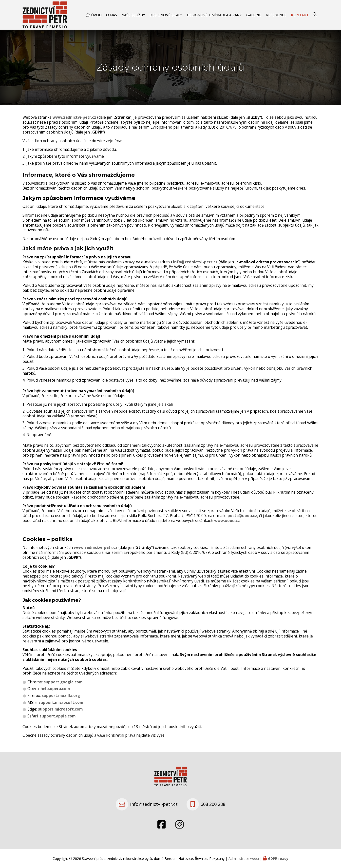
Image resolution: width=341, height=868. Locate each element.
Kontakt (300, 15)
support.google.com (63, 682)
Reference (276, 15)
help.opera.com (55, 689)
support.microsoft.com (61, 703)
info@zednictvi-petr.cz (195, 262)
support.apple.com (57, 716)
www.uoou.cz (227, 521)
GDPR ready (278, 858)
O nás (112, 15)
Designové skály (166, 15)
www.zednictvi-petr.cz (74, 117)
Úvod (96, 15)
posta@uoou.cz (242, 516)
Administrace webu (244, 858)
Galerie (254, 15)
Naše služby (133, 15)
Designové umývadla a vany (214, 15)
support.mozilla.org (61, 696)
